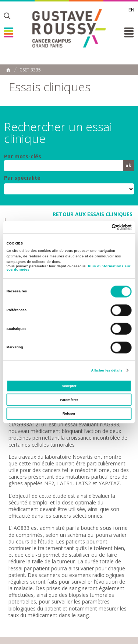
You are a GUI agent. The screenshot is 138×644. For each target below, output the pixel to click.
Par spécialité (22, 178)
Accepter (69, 386)
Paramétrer (69, 400)
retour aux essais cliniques (93, 214)
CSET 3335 (30, 70)
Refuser (69, 414)
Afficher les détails (107, 370)
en (131, 10)
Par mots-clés (23, 156)
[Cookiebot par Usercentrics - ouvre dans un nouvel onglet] (100, 227)
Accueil (8, 70)
